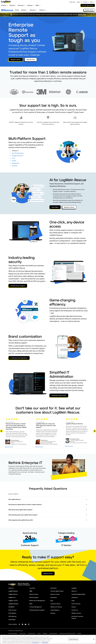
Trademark (45, 633)
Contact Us (75, 610)
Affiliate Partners (76, 613)
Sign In (92, 2)
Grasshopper (12, 619)
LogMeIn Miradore (13, 604)
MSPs (37, 5)
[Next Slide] (95, 431)
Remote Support (34, 597)
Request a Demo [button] (16, 60)
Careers (74, 607)
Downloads (54, 597)
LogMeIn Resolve (13, 591)
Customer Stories (55, 604)
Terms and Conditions (13, 633)
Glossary (53, 613)
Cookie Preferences (53, 633)
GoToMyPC (11, 607)
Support (78, 2)
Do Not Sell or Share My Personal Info (67, 633)
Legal (73, 601)
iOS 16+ (14, 161)
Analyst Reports (55, 610)
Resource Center (55, 594)
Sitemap (79, 633)
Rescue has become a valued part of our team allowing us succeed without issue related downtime (16, 426)
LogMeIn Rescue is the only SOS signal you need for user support (46, 425)
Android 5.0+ (16, 163)
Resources (21, 5)
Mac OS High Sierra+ (18, 153)
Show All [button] (11, 494)
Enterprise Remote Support (37, 610)
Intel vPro (15, 166)
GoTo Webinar (12, 613)
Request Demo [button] (48, 573)
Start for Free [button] (31, 60)
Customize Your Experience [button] (19, 358)
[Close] (94, 641)
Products (4, 5)
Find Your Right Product (57, 591)
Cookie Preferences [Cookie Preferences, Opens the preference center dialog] (73, 641)
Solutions (12, 5)
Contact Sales (72, 2)
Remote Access (34, 594)
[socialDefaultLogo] (19, 624)
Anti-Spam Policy (32, 633)
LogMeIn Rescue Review (74, 424)
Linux (13, 158)
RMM (31, 591)
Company (30, 5)
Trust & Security (76, 604)
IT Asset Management (36, 607)
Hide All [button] (16, 494)
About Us (74, 591)
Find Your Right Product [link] (88, 5)
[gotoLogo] (6, 2)
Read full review (9, 447)
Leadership (75, 597)
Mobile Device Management (37, 601)
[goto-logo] (48, 584)
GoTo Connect (12, 610)
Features (23, 10)
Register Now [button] (82, 14)
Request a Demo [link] (89, 10)
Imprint (39, 633)
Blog (52, 601)
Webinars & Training (56, 607)
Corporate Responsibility (78, 594)
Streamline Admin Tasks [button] (59, 395)
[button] (48, 499)
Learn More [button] (55, 207)
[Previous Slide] (1, 431)
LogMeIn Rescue (13, 594)
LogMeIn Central (13, 601)
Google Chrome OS (17, 156)
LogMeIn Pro (12, 597)
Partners (85, 2)
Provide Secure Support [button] (18, 286)
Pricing (17, 10)
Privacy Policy (23, 633)
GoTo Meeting (12, 616)
